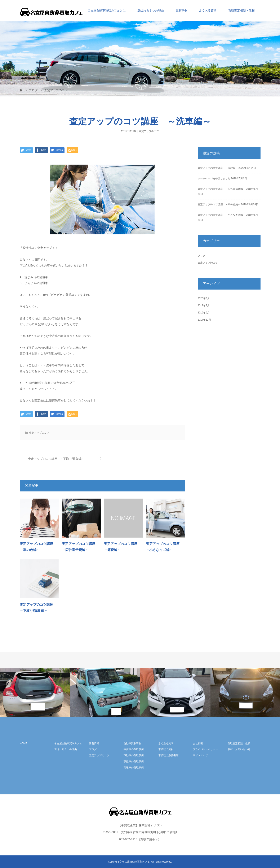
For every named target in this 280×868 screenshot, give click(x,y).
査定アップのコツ (149, 131)
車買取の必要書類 (168, 755)
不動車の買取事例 (134, 755)
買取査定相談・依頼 (241, 10)
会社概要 (198, 743)
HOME (23, 743)
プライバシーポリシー (205, 749)
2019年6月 (204, 313)
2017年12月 (204, 320)
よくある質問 (208, 10)
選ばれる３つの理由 (151, 10)
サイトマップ (200, 755)
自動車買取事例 (132, 743)
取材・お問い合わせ (239, 749)
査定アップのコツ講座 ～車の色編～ (219, 204)
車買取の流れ (166, 749)
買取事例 (181, 10)
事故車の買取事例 (134, 761)
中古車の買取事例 (134, 749)
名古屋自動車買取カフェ (68, 743)
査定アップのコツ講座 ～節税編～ (218, 168)
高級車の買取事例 (134, 768)
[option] (35, 693)
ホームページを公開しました (214, 178)
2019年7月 (204, 305)
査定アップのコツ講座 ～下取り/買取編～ (56, 459)
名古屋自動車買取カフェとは (107, 10)
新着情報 (94, 743)
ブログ (201, 256)
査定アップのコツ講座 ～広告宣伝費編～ (222, 189)
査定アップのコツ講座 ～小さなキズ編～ (222, 215)
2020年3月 (204, 298)
